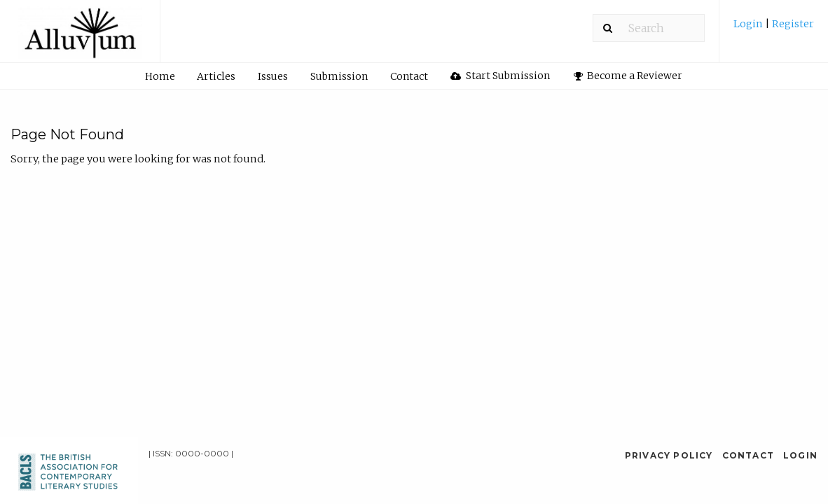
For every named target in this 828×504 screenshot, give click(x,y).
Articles (216, 76)
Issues (273, 76)
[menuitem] (774, 29)
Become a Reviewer (628, 76)
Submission (339, 76)
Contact (409, 76)
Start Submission (500, 76)
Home (160, 76)
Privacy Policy (669, 455)
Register (792, 24)
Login (749, 24)
